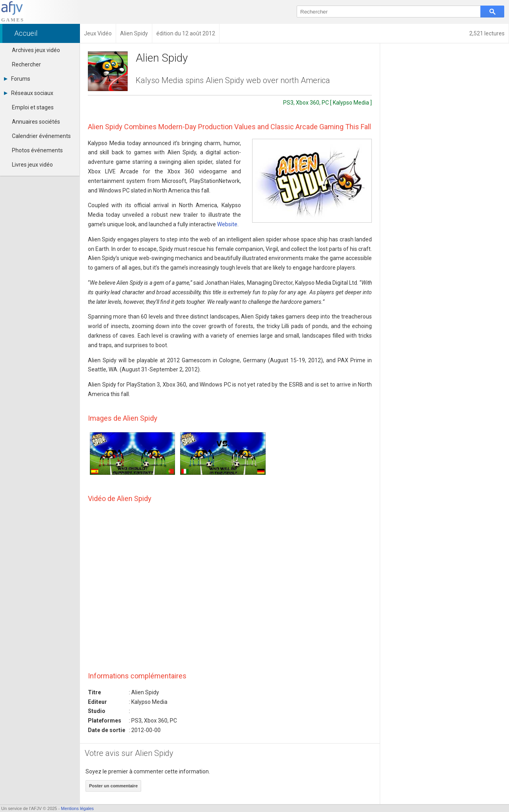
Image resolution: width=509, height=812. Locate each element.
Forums (17, 79)
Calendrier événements (41, 136)
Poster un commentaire (113, 786)
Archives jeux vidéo (36, 50)
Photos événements (37, 150)
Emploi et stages (33, 107)
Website (227, 224)
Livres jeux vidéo (32, 165)
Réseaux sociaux (29, 93)
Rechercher (26, 64)
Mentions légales (77, 808)
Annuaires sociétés (36, 122)
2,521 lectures (487, 33)
